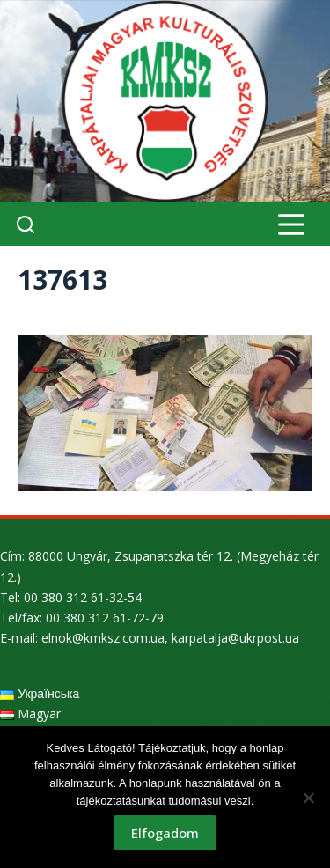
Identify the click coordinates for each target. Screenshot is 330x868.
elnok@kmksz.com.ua (103, 638)
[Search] (26, 224)
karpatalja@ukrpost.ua (235, 638)
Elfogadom (165, 833)
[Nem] (308, 798)
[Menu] (291, 224)
